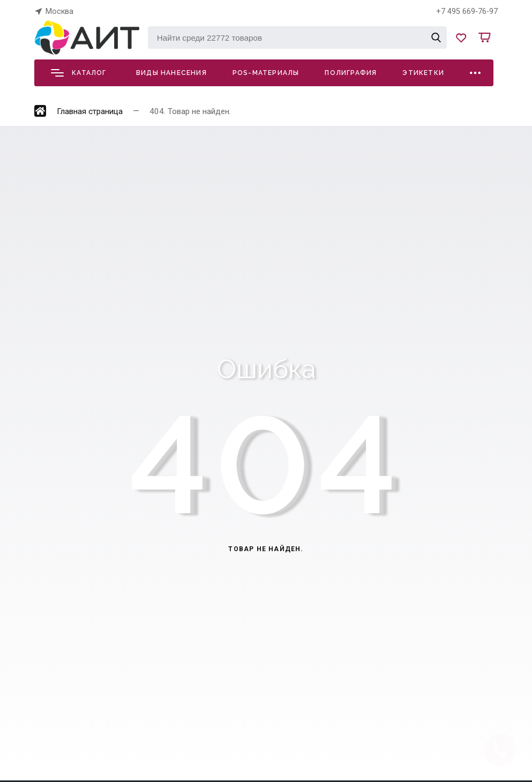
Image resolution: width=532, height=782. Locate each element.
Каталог (78, 73)
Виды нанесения (171, 73)
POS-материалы (266, 73)
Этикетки (423, 73)
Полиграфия (351, 73)
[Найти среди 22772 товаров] (297, 37)
